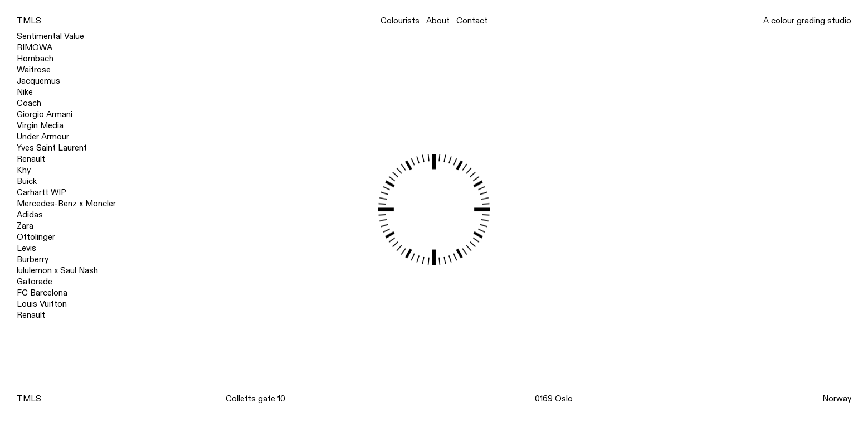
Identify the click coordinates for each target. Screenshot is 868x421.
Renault (31, 159)
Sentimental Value (50, 36)
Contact (472, 21)
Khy (24, 170)
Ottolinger (36, 237)
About (438, 21)
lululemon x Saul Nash (57, 270)
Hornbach (35, 59)
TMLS (29, 21)
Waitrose (34, 70)
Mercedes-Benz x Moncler (66, 204)
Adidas (30, 215)
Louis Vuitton (42, 304)
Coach (29, 103)
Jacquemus (38, 81)
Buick (27, 181)
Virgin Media (40, 125)
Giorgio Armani (45, 114)
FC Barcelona (42, 293)
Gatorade (35, 282)
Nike (25, 92)
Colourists (400, 21)
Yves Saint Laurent (52, 148)
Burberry (33, 259)
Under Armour (43, 137)
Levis (26, 248)
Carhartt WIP (42, 192)
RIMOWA (35, 47)
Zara (25, 226)
